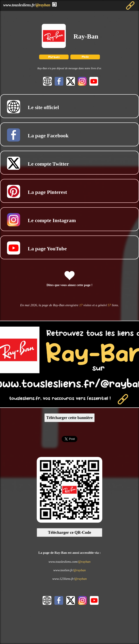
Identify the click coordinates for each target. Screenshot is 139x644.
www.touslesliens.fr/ (27, 5)
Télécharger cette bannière (70, 418)
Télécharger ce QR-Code (69, 532)
